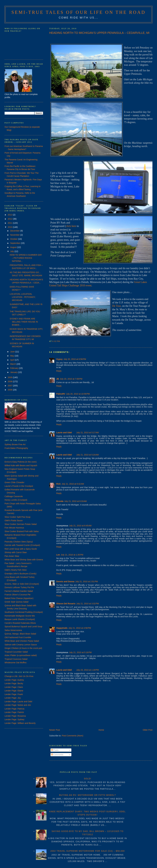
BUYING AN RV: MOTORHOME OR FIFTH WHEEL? (87, 795)
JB (58, 379)
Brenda (60, 501)
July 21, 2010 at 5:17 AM (87, 433)
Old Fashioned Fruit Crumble (18, 637)
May (12, 356)
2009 (10, 377)
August (14, 247)
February (15, 368)
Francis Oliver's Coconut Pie (18, 595)
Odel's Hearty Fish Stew (16, 570)
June (13, 352)
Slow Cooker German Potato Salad (21, 524)
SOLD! (87, 779)
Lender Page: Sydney (14, 719)
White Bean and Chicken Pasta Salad (22, 641)
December (15, 231)
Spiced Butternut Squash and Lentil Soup (23, 627)
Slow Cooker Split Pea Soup (18, 517)
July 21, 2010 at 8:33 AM (75, 501)
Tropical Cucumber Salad (16, 652)
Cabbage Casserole (14, 496)
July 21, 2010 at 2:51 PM (86, 582)
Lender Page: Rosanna (15, 716)
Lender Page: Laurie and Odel (18, 702)
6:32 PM (56, 341)
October (14, 239)
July (12, 251)
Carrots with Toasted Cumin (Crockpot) (22, 545)
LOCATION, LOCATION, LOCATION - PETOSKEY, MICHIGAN (23, 297)
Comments (57, 755)
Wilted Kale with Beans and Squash (21, 465)
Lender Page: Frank (14, 694)
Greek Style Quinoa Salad (16, 602)
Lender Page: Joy (13, 698)
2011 (10, 223)
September (15, 243)
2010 (10, 227)
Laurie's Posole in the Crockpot (19, 486)
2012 (10, 219)
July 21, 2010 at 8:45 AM (80, 526)
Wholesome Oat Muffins (16, 663)
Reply (59, 371)
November (15, 235)
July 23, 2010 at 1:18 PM (87, 670)
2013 (10, 215)
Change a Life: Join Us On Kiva (19, 676)
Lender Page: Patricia (14, 709)
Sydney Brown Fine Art (15, 444)
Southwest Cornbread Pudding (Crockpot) (24, 612)
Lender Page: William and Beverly (20, 723)
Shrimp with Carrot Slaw (16, 552)
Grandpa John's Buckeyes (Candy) (21, 574)
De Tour (117, 306)
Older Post (148, 730)
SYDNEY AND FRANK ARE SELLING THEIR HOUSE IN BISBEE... (24, 322)
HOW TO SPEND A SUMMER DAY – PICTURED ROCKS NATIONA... (26, 258)
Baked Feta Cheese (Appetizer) (19, 598)
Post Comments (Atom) (72, 736)
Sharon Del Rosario (66, 604)
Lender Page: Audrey (14, 680)
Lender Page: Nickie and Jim (18, 705)
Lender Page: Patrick (14, 712)
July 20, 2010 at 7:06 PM (71, 379)
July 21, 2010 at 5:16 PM (80, 652)
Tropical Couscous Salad (16, 659)
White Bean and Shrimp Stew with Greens (24, 560)
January (14, 372)
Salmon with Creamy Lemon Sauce (21, 645)
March (13, 364)
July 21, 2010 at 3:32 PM (88, 604)
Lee (58, 555)
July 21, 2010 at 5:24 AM (87, 455)
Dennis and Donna (65, 582)
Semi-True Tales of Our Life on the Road (79, 12)
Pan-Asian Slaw (12, 556)
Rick (59, 484)
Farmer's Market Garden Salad (19, 591)
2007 (10, 386)
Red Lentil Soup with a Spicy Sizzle (21, 549)
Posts (55, 750)
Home (101, 730)
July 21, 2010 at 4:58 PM (80, 628)
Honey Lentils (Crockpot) (16, 500)
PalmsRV (61, 394)
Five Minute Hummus (14, 528)
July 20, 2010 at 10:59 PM (78, 394)
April (13, 360)
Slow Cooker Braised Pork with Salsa (22, 531)
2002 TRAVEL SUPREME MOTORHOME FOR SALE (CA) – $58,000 (87, 851)
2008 (10, 381)
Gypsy (60, 359)
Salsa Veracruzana (13, 630)
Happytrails (62, 628)
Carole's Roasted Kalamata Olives (20, 623)
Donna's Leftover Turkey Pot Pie (19, 587)
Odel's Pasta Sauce (14, 520)
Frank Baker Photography (16, 448)
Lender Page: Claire (14, 687)
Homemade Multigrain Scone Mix (20, 616)
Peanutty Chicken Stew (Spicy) (19, 542)
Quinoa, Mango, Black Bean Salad (20, 634)
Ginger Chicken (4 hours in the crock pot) (23, 648)
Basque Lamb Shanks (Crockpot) (20, 619)
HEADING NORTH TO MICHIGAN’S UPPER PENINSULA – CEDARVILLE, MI (99, 33)
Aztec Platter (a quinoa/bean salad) (21, 655)
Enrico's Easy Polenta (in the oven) (21, 462)
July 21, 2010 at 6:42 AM (73, 484)
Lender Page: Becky (14, 683)
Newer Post (55, 730)
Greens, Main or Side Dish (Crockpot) (22, 584)
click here (71, 226)
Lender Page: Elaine (14, 691)
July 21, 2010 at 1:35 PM (72, 555)
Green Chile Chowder (14, 482)
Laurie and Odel (64, 433)
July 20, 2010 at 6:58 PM (75, 359)
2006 (10, 390)
